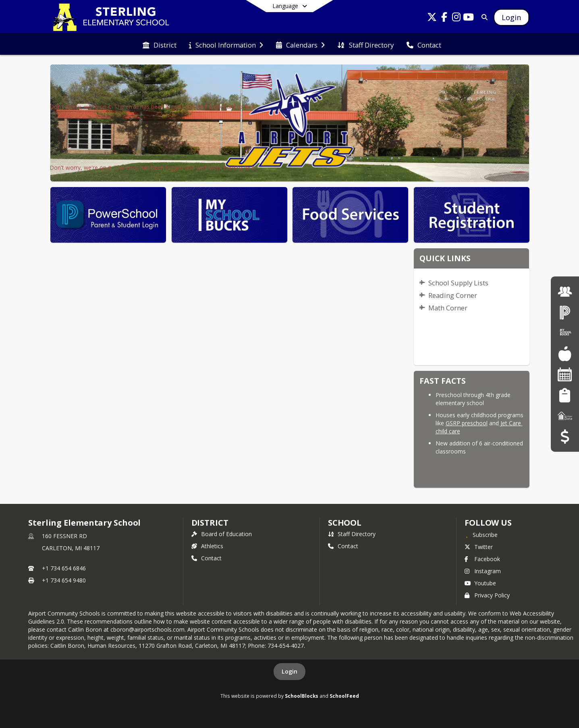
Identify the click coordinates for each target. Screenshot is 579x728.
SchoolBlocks (302, 696)
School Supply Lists (458, 283)
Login (289, 671)
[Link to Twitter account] (432, 18)
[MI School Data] (565, 416)
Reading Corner (453, 295)
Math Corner (448, 308)
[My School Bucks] (565, 333)
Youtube (480, 583)
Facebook (482, 559)
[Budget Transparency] (565, 436)
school (345, 523)
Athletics (207, 546)
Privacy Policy (487, 595)
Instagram (483, 571)
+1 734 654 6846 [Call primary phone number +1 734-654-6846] (64, 568)
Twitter (479, 547)
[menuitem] (160, 44)
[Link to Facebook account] (444, 18)
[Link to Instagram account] (456, 18)
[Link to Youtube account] (468, 18)
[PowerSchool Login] (565, 312)
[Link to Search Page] (483, 17)
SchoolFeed (344, 696)
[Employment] (565, 291)
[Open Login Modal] (511, 17)
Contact (206, 558)
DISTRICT (210, 523)
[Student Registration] (565, 395)
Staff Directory (352, 534)
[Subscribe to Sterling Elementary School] (481, 535)
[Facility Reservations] (565, 374)
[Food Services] (565, 354)
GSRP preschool (467, 423)
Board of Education (222, 534)
